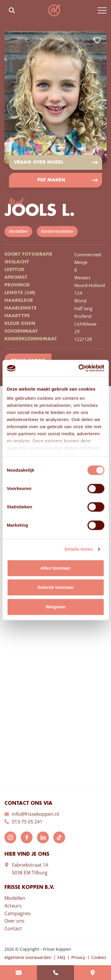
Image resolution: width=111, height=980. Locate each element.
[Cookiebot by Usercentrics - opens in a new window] (79, 368)
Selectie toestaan (55, 587)
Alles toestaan (56, 568)
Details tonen (79, 549)
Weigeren (55, 607)
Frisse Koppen (54, 10)
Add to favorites (97, 40)
